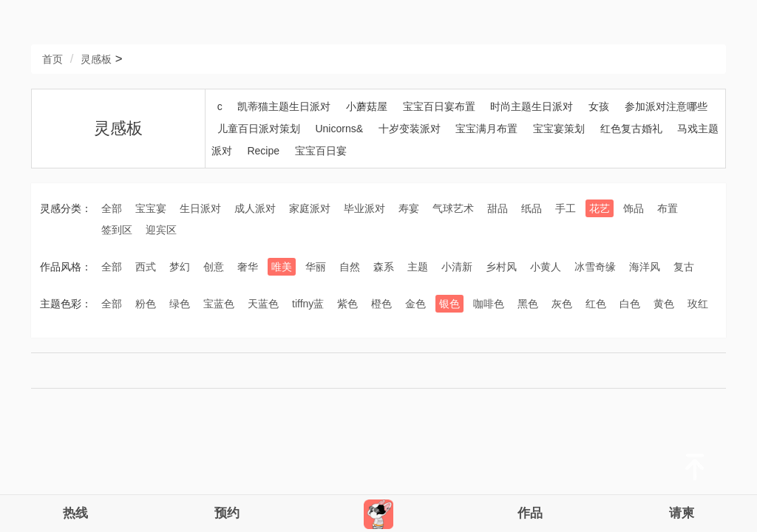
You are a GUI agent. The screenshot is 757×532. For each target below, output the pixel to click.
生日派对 (200, 208)
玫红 (698, 304)
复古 (684, 267)
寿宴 (409, 208)
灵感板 (96, 59)
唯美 (282, 267)
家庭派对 (310, 208)
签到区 (117, 230)
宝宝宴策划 (559, 129)
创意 (214, 267)
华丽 (316, 267)
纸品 (532, 208)
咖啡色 (489, 304)
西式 (146, 267)
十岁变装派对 (410, 129)
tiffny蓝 (308, 304)
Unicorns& (339, 129)
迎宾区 (161, 230)
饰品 (634, 208)
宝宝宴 (151, 208)
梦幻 (180, 267)
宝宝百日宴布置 (439, 106)
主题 (418, 267)
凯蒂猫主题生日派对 (284, 106)
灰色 (562, 304)
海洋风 (645, 267)
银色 (449, 304)
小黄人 (546, 267)
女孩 (599, 106)
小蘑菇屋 (367, 106)
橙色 (381, 304)
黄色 (664, 304)
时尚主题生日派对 (532, 106)
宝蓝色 (219, 304)
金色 (415, 304)
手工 (566, 208)
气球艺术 (453, 208)
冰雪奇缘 (595, 267)
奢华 (248, 267)
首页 (52, 59)
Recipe (263, 151)
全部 (112, 208)
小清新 (457, 267)
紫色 (347, 304)
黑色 (528, 304)
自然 (350, 267)
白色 (630, 304)
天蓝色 (263, 304)
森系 (384, 267)
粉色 (146, 304)
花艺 (600, 208)
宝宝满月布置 (486, 129)
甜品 (498, 208)
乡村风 (501, 267)
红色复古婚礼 (631, 129)
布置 (668, 208)
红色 (596, 304)
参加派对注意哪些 (666, 106)
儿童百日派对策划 (259, 129)
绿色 (180, 304)
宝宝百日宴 (321, 151)
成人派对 (255, 208)
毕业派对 (364, 208)
